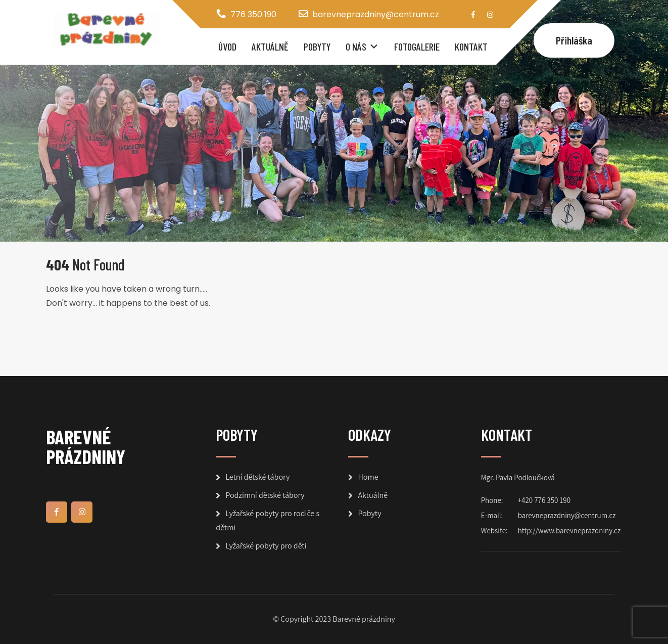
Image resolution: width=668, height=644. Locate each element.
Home (368, 477)
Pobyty (317, 47)
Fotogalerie (417, 47)
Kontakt (471, 47)
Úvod (227, 47)
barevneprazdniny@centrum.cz (376, 14)
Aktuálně (270, 47)
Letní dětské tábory (257, 477)
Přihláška (574, 40)
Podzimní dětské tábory (265, 495)
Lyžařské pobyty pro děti (266, 546)
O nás (356, 47)
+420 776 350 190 (544, 500)
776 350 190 (253, 14)
